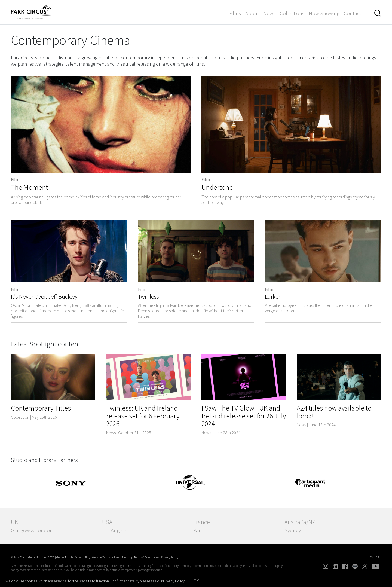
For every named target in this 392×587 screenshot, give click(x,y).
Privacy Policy (170, 557)
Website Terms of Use (105, 557)
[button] (378, 13)
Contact (353, 13)
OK (196, 581)
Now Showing (324, 13)
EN (372, 557)
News (269, 13)
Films (235, 13)
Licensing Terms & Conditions (140, 557)
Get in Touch (65, 557)
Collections (292, 13)
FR (377, 557)
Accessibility (82, 557)
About (252, 13)
